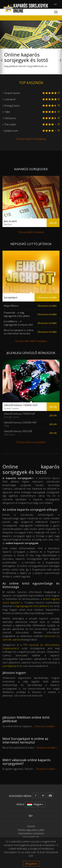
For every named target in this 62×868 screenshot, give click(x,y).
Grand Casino (12, 93)
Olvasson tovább (47, 297)
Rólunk (31, 826)
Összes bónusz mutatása (31, 442)
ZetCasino (10, 118)
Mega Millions (11, 306)
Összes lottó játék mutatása (31, 341)
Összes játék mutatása (31, 232)
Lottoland (10, 99)
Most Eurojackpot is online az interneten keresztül (19, 332)
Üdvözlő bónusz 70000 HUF (19, 415)
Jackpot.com (11, 131)
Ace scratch (10, 223)
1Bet (7, 112)
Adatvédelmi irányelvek (31, 833)
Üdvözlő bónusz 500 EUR (18, 433)
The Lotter (10, 124)
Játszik (53, 223)
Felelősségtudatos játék (31, 830)
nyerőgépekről (11, 666)
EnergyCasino (12, 106)
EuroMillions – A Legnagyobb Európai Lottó (18, 323)
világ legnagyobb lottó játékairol (32, 606)
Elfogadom (31, 864)
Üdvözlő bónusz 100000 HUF (21, 407)
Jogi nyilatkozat (31, 837)
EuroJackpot (11, 297)
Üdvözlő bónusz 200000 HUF (20, 424)
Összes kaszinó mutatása (31, 139)
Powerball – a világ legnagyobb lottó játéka (17, 314)
